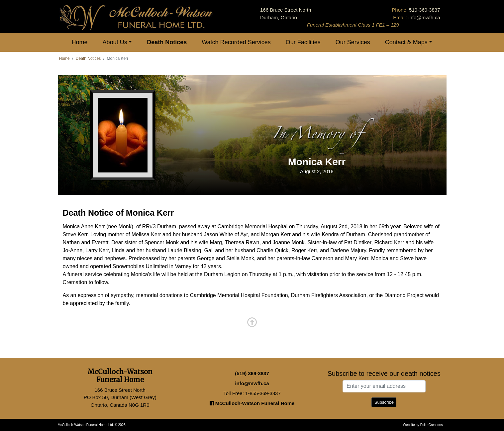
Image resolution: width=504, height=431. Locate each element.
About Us (115, 42)
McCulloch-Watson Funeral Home (252, 403)
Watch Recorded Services (236, 42)
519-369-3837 (424, 10)
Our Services (353, 42)
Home (80, 42)
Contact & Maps (406, 42)
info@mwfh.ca (424, 17)
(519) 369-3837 (252, 373)
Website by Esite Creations (423, 425)
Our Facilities (303, 42)
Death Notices (167, 42)
